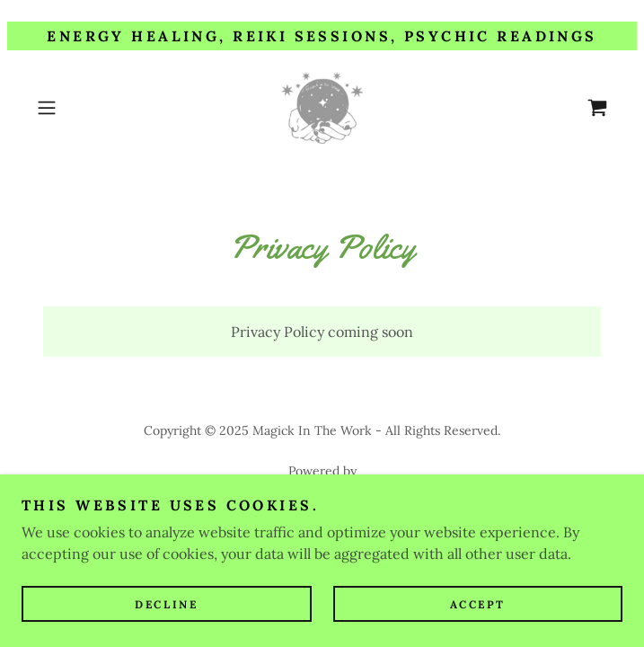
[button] (73, 108)
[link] (322, 108)
